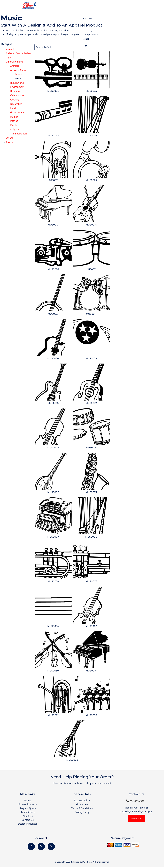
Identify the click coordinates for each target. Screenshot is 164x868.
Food (13, 108)
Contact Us (28, 820)
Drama (19, 74)
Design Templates (28, 824)
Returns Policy (82, 800)
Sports (9, 142)
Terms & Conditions (82, 808)
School (9, 138)
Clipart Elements (14, 62)
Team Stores (28, 812)
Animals (15, 66)
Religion (15, 129)
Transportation (19, 134)
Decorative (16, 104)
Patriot (14, 121)
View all (10, 49)
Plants (14, 125)
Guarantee (82, 804)
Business (15, 91)
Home (28, 800)
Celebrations (17, 95)
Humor (14, 117)
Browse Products (28, 804)
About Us (28, 816)
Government (17, 112)
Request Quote (28, 808)
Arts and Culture (19, 70)
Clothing (15, 100)
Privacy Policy (82, 812)
